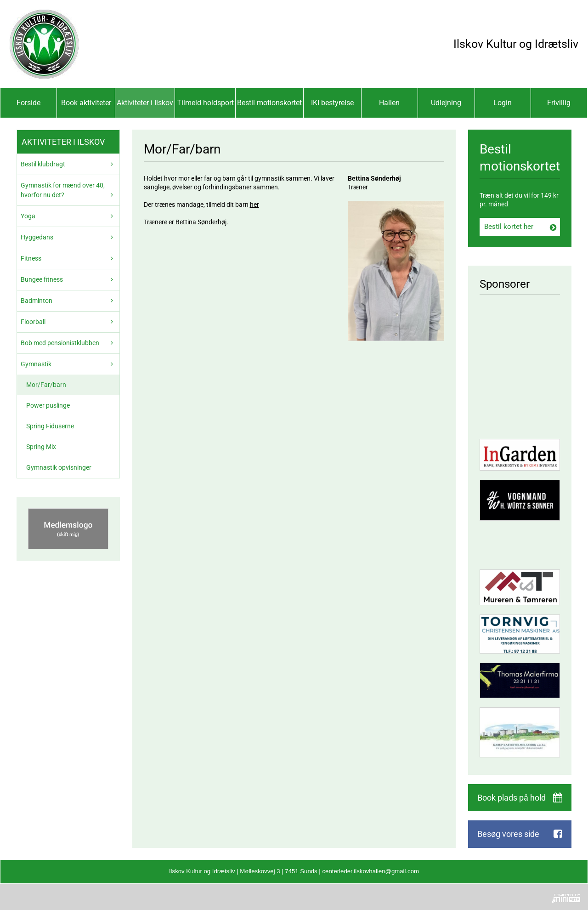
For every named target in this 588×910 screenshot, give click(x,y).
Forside (28, 103)
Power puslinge (48, 405)
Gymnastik (36, 364)
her (254, 205)
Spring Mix (41, 447)
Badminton (37, 301)
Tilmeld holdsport (205, 103)
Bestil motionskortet (269, 103)
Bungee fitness (42, 279)
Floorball (33, 322)
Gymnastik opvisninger (59, 467)
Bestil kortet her (509, 227)
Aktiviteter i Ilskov (145, 103)
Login (503, 103)
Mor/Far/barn (46, 385)
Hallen (389, 103)
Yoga (28, 216)
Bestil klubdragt (43, 164)
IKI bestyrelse (332, 103)
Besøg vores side (508, 834)
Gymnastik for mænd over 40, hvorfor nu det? (63, 190)
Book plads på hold (512, 798)
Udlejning (446, 103)
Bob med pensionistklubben (60, 343)
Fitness (31, 258)
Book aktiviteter (86, 103)
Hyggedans (37, 237)
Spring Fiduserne (50, 426)
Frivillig (559, 103)
